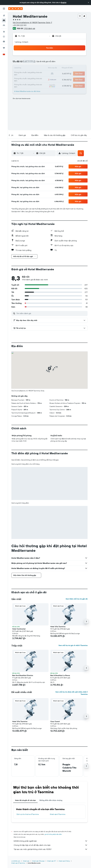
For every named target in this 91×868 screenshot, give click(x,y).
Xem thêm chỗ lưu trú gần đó (77, 599)
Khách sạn (26, 861)
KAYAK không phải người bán (51, 841)
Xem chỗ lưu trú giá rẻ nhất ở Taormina (73, 645)
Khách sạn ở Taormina (58, 814)
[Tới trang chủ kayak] (15, 9)
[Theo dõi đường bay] (4, 37)
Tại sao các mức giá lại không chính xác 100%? (51, 849)
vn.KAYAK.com (16, 861)
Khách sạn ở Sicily (64, 861)
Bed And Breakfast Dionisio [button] (23, 675)
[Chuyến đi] (4, 48)
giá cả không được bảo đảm (53, 834)
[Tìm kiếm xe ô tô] (4, 25)
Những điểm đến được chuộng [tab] (51, 800)
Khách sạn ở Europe (38, 861)
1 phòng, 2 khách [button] (21, 42)
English (64, 3)
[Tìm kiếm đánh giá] (51, 313)
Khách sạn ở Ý (52, 861)
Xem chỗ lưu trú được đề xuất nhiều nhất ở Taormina (71, 693)
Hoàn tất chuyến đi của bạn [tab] (25, 800)
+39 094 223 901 (20, 25)
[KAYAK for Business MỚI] (4, 41)
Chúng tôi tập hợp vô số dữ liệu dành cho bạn (51, 845)
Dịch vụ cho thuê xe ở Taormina (28, 814)
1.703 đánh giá (29, 28)
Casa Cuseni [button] (55, 721)
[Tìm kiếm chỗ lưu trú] (4, 20)
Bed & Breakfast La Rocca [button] (60, 675)
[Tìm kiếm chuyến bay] (4, 16)
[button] (88, 3)
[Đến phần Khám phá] (4, 32)
